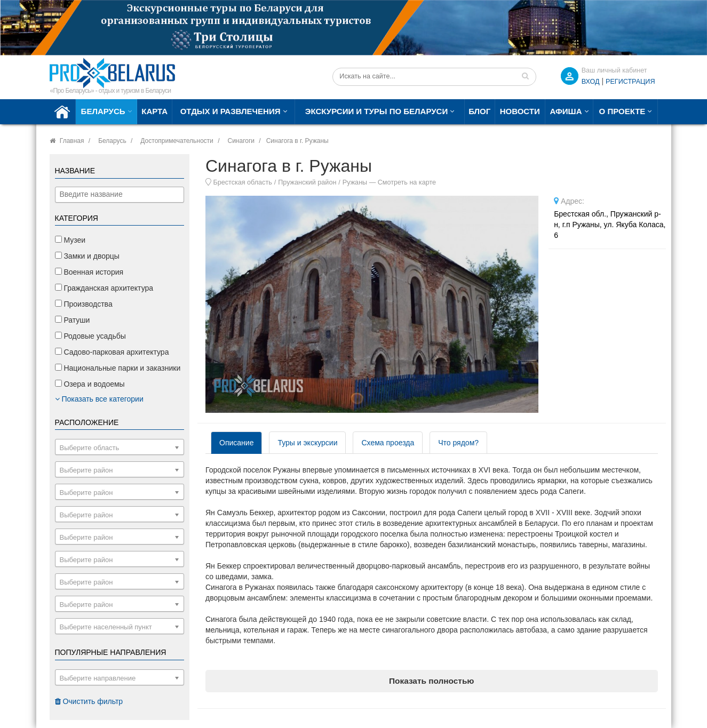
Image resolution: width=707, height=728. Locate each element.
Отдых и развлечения (231, 111)
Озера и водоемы (90, 384)
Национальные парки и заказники (118, 368)
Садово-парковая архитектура (112, 352)
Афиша (566, 111)
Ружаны (355, 182)
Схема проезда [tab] (388, 443)
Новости (520, 111)
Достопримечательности (177, 141)
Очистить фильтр (89, 701)
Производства (84, 304)
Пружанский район (307, 182)
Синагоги (241, 141)
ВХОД (591, 82)
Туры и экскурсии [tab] (307, 443)
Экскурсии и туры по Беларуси (376, 111)
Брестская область (243, 182)
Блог (479, 111)
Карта (154, 111)
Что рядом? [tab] (458, 443)
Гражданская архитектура (104, 288)
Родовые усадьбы (90, 336)
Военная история (89, 272)
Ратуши (73, 320)
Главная (72, 141)
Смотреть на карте (407, 182)
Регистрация (630, 82)
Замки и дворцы (87, 256)
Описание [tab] (236, 443)
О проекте (622, 111)
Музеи (70, 240)
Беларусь (103, 111)
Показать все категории (99, 399)
